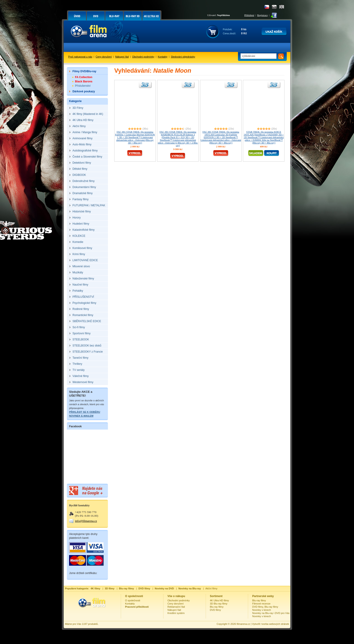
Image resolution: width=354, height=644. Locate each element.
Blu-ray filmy (217, 607)
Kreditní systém (176, 613)
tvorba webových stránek (275, 624)
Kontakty (163, 57)
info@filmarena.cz (86, 521)
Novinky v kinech (262, 610)
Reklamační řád (176, 607)
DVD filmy (215, 610)
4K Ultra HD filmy (219, 600)
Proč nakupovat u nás (80, 57)
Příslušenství (83, 86)
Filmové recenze (261, 604)
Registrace (262, 15)
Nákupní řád (122, 57)
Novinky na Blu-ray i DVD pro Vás (271, 613)
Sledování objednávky (183, 57)
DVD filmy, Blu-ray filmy (265, 607)
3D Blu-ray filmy (219, 604)
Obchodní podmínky (143, 57)
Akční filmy (211, 588)
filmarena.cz (243, 624)
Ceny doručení (104, 57)
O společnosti (133, 600)
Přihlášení (249, 15)
